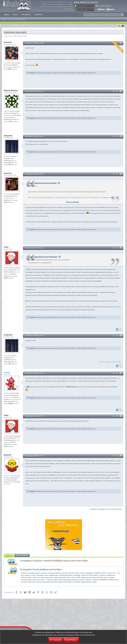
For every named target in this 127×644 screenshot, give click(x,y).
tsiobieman (89, 580)
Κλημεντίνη (36, 580)
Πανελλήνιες (26, 14)
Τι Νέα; (15, 14)
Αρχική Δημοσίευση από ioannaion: (50, 183)
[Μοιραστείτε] (117, 91)
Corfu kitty (51, 573)
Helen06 (58, 573)
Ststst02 (75, 580)
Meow (69, 577)
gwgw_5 (62, 582)
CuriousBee (31, 573)
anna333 (84, 575)
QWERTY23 (98, 573)
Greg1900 (111, 577)
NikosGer (96, 580)
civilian (35, 577)
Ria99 (104, 573)
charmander (76, 582)
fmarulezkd (110, 580)
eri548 (78, 577)
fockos (30, 577)
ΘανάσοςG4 (46, 582)
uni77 (73, 577)
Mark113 (24, 573)
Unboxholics (40, 575)
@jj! (28, 386)
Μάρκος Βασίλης (86, 582)
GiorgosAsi (62, 577)
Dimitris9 (100, 577)
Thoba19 (24, 577)
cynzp (116, 580)
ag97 (42, 580)
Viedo (56, 577)
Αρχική (6, 14)
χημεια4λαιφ (67, 580)
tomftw (44, 573)
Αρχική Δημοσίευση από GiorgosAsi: (50, 257)
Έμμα (30, 580)
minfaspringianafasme (66, 575)
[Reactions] (118, 329)
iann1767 (71, 573)
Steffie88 (103, 580)
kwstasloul (64, 573)
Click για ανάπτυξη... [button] (74, 202)
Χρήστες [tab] (9, 555)
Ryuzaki (50, 580)
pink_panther (94, 575)
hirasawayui (92, 577)
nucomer (39, 582)
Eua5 (46, 575)
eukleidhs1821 (53, 575)
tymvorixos (84, 577)
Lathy (105, 577)
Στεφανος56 (31, 582)
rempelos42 (90, 573)
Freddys (27, 575)
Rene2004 (68, 582)
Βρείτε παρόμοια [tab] (22, 555)
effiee (77, 573)
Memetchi (24, 580)
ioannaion (10, 36)
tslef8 (55, 580)
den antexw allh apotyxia (46, 577)
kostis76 (38, 573)
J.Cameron (102, 575)
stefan (94, 582)
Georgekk (77, 575)
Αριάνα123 (54, 582)
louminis (24, 582)
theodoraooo (110, 575)
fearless (60, 580)
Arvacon (82, 573)
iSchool (19, 6)
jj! (88, 575)
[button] (104, 15)
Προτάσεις (39, 14)
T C (46, 580)
